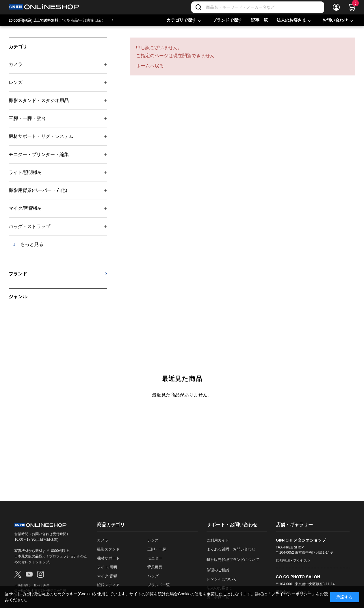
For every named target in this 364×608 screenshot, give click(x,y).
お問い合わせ (335, 20)
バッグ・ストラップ (29, 226)
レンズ (16, 83)
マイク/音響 (107, 576)
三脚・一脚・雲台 (27, 118)
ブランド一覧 (159, 585)
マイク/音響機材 (25, 208)
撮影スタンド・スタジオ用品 (39, 100)
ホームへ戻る (150, 66)
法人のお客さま (291, 20)
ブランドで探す (227, 20)
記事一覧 (259, 20)
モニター (155, 558)
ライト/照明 (107, 567)
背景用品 (155, 567)
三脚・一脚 (157, 549)
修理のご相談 (218, 570)
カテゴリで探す (181, 20)
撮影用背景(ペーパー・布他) (38, 190)
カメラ (16, 64)
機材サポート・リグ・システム (41, 136)
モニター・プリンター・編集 (39, 154)
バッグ (153, 576)
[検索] (198, 7)
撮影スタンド (108, 549)
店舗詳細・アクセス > (293, 561)
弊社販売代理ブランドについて (233, 560)
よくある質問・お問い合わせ (231, 549)
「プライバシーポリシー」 (291, 594)
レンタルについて (222, 579)
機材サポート (108, 558)
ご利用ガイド (218, 540)
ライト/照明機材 (25, 172)
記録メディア (108, 585)
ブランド (18, 274)
